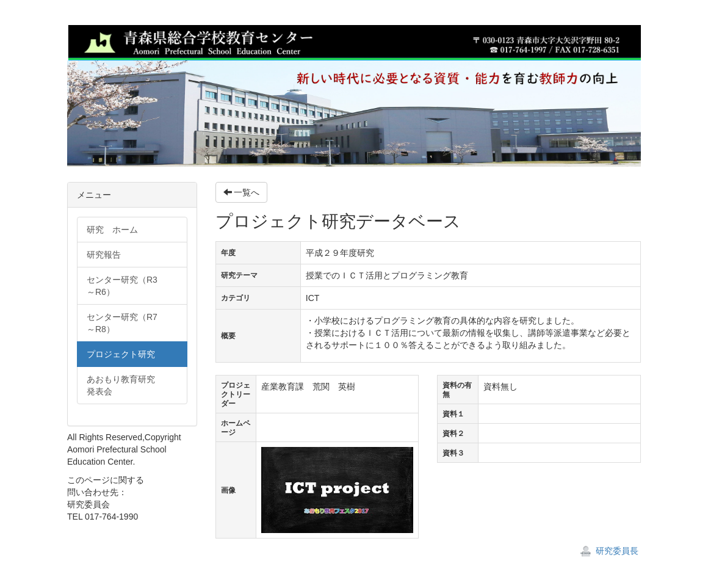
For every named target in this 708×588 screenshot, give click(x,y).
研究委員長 (609, 551)
